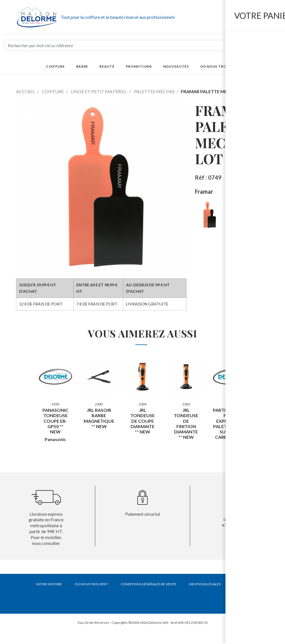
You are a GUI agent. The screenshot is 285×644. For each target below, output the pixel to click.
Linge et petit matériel (99, 91)
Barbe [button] (82, 66)
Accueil (25, 91)
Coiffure (53, 91)
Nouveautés (176, 66)
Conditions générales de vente (149, 584)
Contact (241, 584)
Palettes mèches (154, 91)
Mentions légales (205, 584)
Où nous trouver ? (220, 66)
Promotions (139, 66)
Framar (204, 191)
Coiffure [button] (55, 66)
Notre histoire (49, 584)
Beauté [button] (107, 66)
